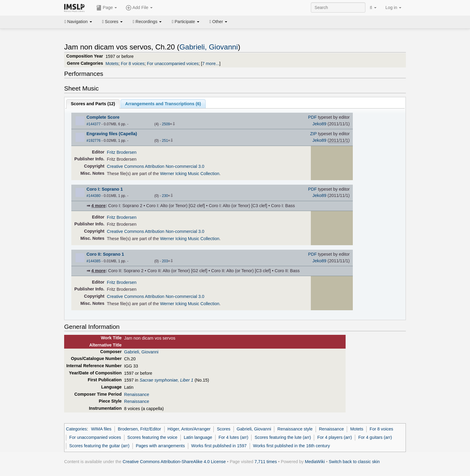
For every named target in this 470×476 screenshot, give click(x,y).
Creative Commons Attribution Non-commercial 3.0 (156, 166)
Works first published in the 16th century (292, 446)
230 (165, 196)
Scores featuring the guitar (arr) (99, 446)
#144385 (94, 261)
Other (218, 22)
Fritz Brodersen (122, 152)
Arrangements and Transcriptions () (163, 104)
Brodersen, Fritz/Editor (139, 429)
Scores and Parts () (93, 104)
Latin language (198, 437)
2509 (166, 124)
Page (107, 8)
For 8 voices (133, 64)
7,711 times (266, 462)
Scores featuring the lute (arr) (283, 437)
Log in (393, 7)
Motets (112, 64)
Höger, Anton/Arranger (189, 429)
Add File (139, 8)
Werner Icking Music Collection (190, 174)
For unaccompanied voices (173, 64)
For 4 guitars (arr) (375, 437)
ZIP (314, 134)
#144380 (94, 196)
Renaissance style (295, 429)
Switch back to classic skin (354, 462)
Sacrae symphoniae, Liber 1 (166, 380)
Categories (76, 429)
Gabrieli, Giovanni (208, 47)
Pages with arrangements (160, 446)
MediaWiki (315, 462)
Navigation (78, 22)
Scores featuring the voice (152, 437)
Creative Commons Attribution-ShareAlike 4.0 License (174, 462)
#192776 (94, 141)
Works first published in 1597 (219, 446)
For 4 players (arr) (335, 437)
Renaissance (137, 394)
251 (165, 141)
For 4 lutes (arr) (233, 437)
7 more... (211, 64)
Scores (112, 22)
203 (165, 261)
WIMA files (101, 429)
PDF (312, 117)
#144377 (94, 124)
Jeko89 (319, 124)
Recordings (147, 22)
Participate (186, 22)
